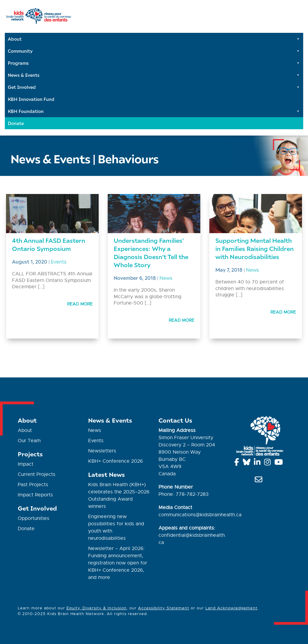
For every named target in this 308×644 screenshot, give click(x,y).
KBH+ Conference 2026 (115, 461)
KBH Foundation (154, 111)
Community (154, 51)
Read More (80, 304)
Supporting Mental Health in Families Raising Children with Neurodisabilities (254, 248)
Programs (154, 63)
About (154, 39)
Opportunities (34, 518)
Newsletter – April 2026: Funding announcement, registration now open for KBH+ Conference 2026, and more (118, 563)
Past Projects (33, 485)
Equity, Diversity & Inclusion (97, 608)
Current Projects (37, 474)
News (166, 278)
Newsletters (102, 451)
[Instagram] (268, 463)
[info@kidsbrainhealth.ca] (260, 481)
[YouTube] (280, 463)
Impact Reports (35, 495)
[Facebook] (238, 463)
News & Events (154, 75)
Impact (26, 464)
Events (59, 261)
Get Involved (154, 87)
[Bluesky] (248, 463)
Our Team (29, 441)
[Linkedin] (258, 463)
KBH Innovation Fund (31, 99)
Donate (16, 123)
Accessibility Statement (164, 608)
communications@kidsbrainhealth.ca (200, 515)
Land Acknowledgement (231, 608)
